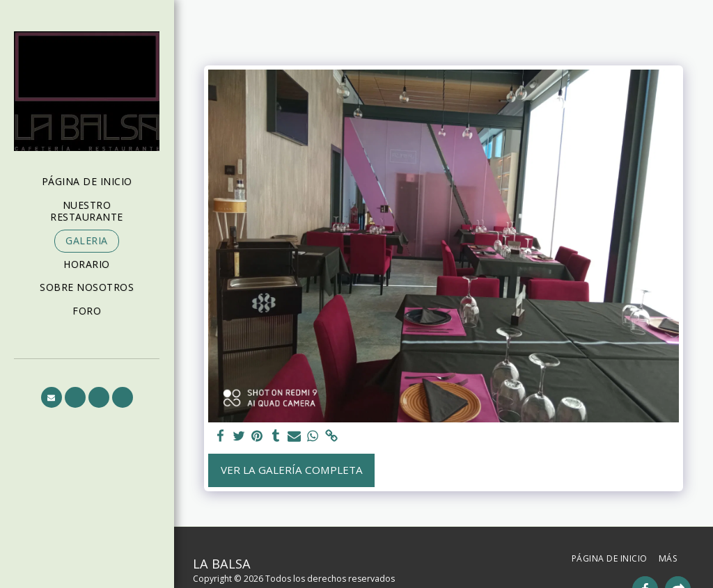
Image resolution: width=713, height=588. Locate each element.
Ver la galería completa (292, 470)
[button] (52, 397)
